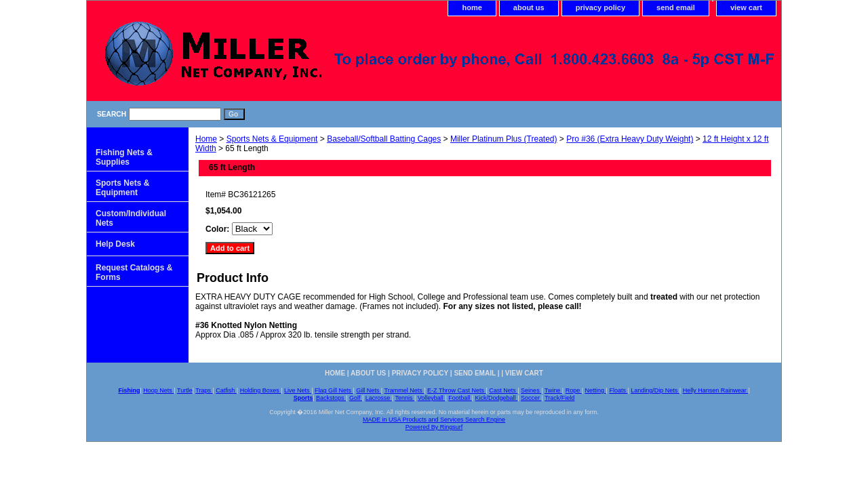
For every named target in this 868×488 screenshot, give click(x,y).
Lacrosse (379, 398)
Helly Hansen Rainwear (716, 390)
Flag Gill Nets (334, 390)
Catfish (226, 390)
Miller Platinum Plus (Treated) (504, 139)
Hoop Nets (158, 390)
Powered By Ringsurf (434, 427)
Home (206, 139)
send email (676, 7)
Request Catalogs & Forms (134, 272)
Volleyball (432, 398)
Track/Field (559, 398)
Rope (574, 390)
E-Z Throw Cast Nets (456, 390)
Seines (531, 390)
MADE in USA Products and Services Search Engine (434, 420)
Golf (356, 398)
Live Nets (298, 390)
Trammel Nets (405, 390)
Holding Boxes (261, 390)
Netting (596, 390)
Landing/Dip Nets (655, 390)
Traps (204, 390)
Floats (618, 390)
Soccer (531, 398)
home (472, 7)
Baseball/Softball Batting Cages (384, 139)
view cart (746, 7)
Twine (553, 390)
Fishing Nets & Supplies (124, 157)
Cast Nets (503, 390)
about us (529, 7)
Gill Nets (369, 390)
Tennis (405, 398)
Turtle (185, 390)
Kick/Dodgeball (497, 398)
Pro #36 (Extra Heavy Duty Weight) (630, 139)
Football (460, 398)
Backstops (331, 398)
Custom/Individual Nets (131, 218)
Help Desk (115, 244)
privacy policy (600, 7)
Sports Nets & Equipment (272, 139)
